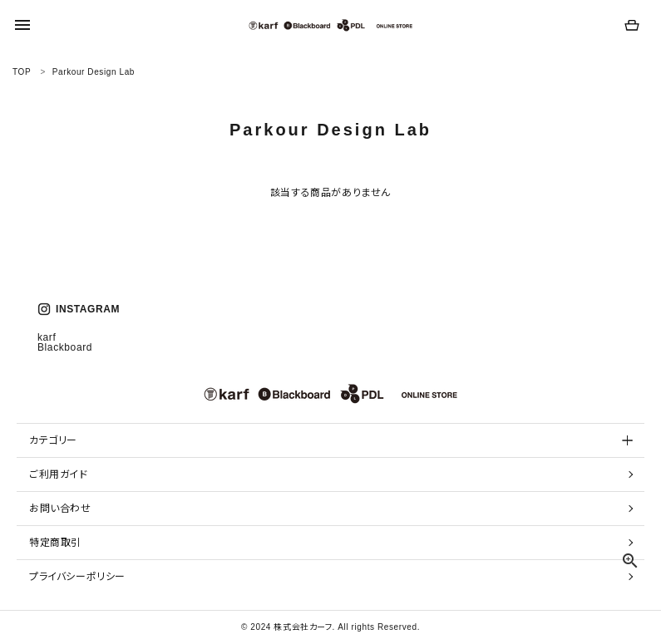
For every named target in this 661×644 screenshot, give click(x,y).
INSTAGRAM (79, 309)
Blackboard (65, 347)
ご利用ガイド (59, 474)
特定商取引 (55, 543)
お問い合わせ (60, 509)
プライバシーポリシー (77, 577)
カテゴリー (53, 440)
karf (47, 337)
